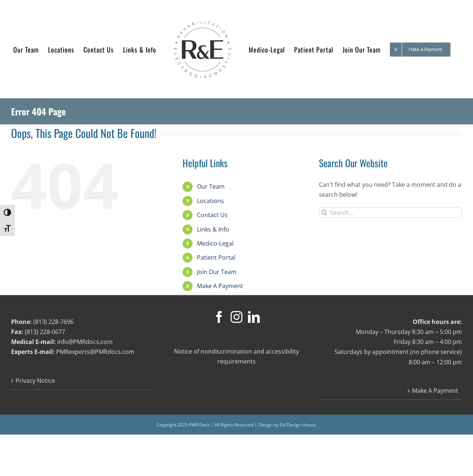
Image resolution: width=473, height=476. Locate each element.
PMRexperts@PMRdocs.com (95, 383)
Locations (210, 232)
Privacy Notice (35, 412)
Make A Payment (220, 317)
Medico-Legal (215, 274)
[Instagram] (236, 348)
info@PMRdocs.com (85, 373)
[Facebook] (219, 348)
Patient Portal (216, 288)
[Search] (324, 244)
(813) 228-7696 (53, 353)
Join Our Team (217, 303)
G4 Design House (298, 456)
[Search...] (390, 244)
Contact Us (212, 246)
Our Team (211, 217)
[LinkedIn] (254, 348)
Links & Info (213, 260)
